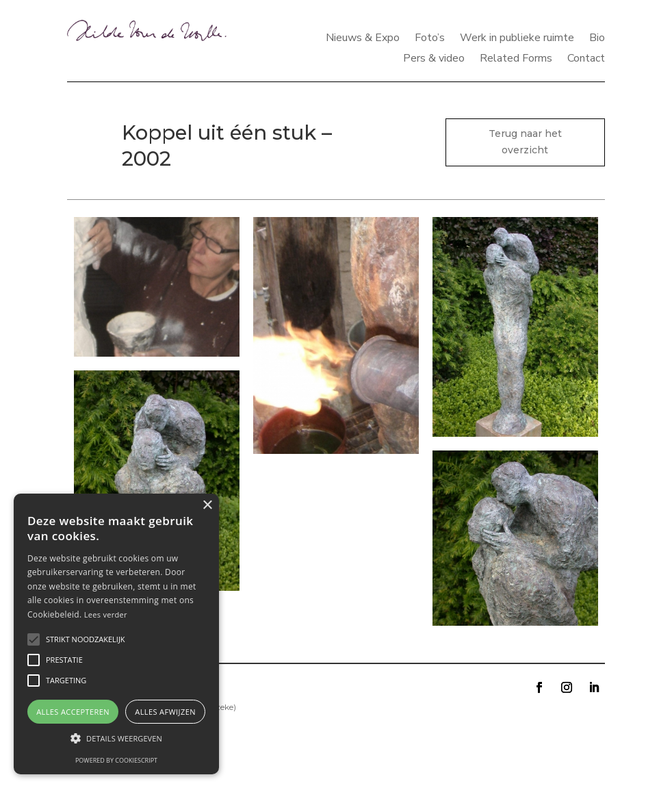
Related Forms (516, 60)
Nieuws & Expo (363, 39)
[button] (116, 739)
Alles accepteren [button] (73, 712)
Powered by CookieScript (116, 760)
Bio (597, 39)
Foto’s (430, 39)
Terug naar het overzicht (525, 142)
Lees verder (106, 614)
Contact (586, 60)
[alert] (116, 634)
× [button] (207, 506)
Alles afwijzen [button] (165, 712)
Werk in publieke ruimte (517, 39)
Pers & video (434, 60)
